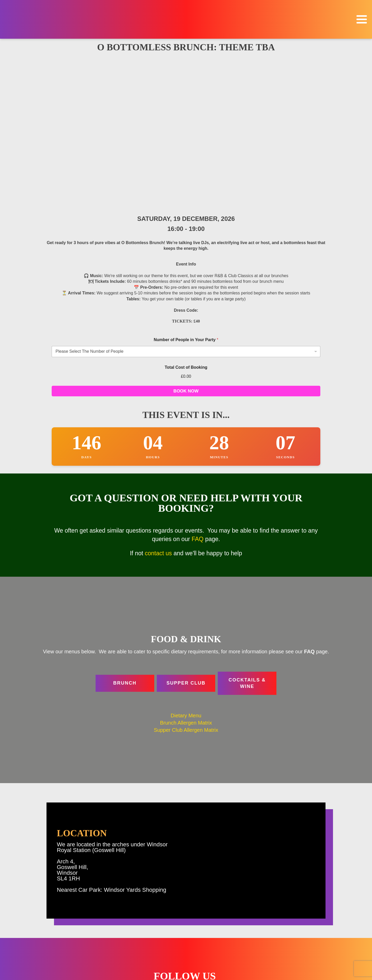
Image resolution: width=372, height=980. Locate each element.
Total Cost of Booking (186, 212)
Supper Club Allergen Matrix (186, 575)
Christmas (306, 921)
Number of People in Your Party (186, 185)
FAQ (198, 384)
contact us (158, 398)
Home (310, 907)
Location (307, 936)
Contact (308, 957)
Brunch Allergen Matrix (186, 568)
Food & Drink (303, 929)
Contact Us (158, 949)
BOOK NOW (186, 236)
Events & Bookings (298, 914)
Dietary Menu (186, 561)
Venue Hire (305, 950)
